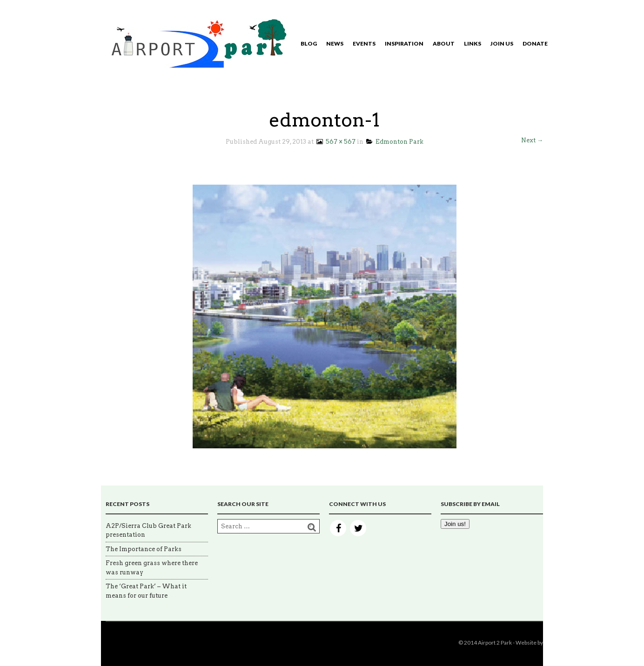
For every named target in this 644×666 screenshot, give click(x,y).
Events (364, 43)
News (335, 43)
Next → (532, 140)
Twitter (358, 528)
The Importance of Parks (144, 549)
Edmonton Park (395, 142)
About (444, 43)
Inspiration (404, 43)
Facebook (338, 528)
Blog (309, 43)
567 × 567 (335, 142)
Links (473, 43)
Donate (535, 43)
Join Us (502, 43)
